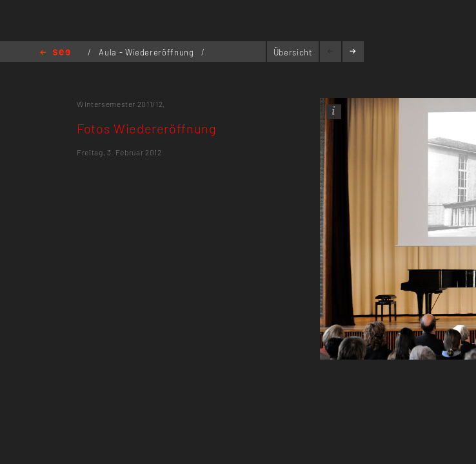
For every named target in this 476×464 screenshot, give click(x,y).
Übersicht (293, 52)
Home (55, 53)
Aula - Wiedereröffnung (147, 52)
